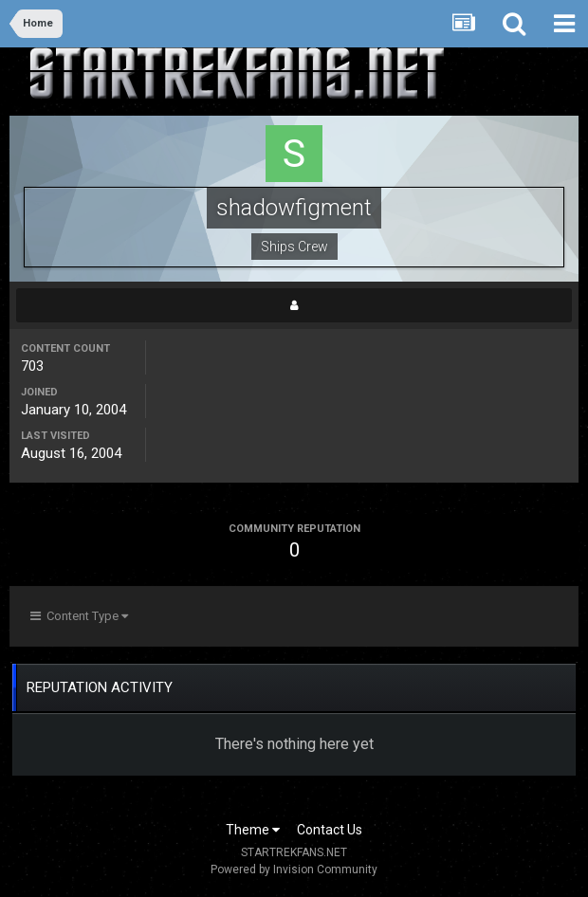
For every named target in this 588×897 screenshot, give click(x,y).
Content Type (79, 616)
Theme (253, 830)
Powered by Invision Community (294, 870)
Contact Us (330, 830)
